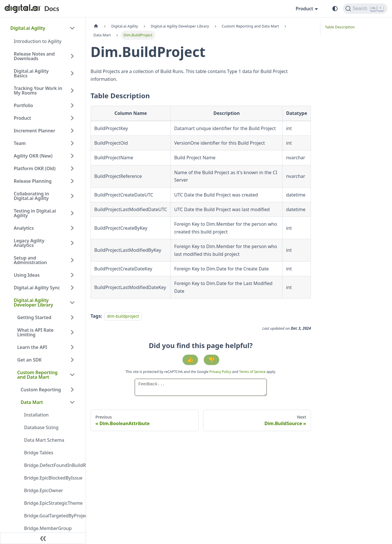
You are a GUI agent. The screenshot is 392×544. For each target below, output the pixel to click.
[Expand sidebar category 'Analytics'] (72, 228)
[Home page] (96, 26)
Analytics (24, 228)
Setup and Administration (30, 260)
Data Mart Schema (44, 440)
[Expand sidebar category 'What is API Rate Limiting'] (72, 332)
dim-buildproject (123, 316)
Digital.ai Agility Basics (31, 73)
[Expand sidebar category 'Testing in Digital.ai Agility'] (72, 213)
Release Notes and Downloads (34, 56)
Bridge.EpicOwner (44, 490)
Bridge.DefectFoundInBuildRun (51, 465)
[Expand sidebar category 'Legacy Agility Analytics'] (72, 243)
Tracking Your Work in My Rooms (38, 91)
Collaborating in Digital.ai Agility (31, 196)
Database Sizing (41, 427)
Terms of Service (252, 372)
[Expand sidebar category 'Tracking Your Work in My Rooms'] (72, 91)
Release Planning (33, 181)
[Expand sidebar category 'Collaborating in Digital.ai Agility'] (72, 196)
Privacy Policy (221, 372)
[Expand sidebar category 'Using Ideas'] (72, 275)
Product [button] (304, 9)
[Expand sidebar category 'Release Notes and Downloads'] (72, 56)
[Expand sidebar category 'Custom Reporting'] (72, 390)
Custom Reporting (41, 390)
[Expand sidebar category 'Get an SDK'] (72, 360)
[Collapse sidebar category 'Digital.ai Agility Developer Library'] (72, 303)
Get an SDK (29, 360)
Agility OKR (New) (33, 156)
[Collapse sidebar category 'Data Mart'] (72, 402)
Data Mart (32, 402)
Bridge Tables (39, 453)
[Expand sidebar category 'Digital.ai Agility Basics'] (72, 73)
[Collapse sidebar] (43, 538)
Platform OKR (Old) (35, 168)
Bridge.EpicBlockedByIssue (51, 478)
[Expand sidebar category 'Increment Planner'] (72, 131)
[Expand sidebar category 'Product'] (72, 118)
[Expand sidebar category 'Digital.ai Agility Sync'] (72, 288)
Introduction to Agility (38, 41)
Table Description (340, 27)
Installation (36, 415)
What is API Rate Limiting (35, 332)
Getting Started (34, 317)
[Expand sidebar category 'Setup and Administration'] (72, 260)
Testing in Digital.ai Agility (35, 213)
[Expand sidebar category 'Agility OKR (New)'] (72, 156)
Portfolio (23, 105)
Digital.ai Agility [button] (28, 28)
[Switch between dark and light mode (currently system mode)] (335, 9)
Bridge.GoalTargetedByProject (51, 516)
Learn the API (32, 347)
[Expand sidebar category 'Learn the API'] (72, 347)
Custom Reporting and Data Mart (37, 375)
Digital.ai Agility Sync (37, 288)
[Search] (365, 9)
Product (22, 118)
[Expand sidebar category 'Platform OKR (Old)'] (72, 168)
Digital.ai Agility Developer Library (33, 303)
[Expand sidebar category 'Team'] (72, 143)
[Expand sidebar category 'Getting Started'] (72, 317)
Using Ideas (27, 275)
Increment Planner (35, 131)
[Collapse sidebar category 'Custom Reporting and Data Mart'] (72, 375)
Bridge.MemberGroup (48, 528)
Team (20, 143)
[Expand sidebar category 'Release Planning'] (72, 181)
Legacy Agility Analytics (29, 243)
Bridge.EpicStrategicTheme (51, 503)
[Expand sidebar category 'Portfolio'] (72, 105)
